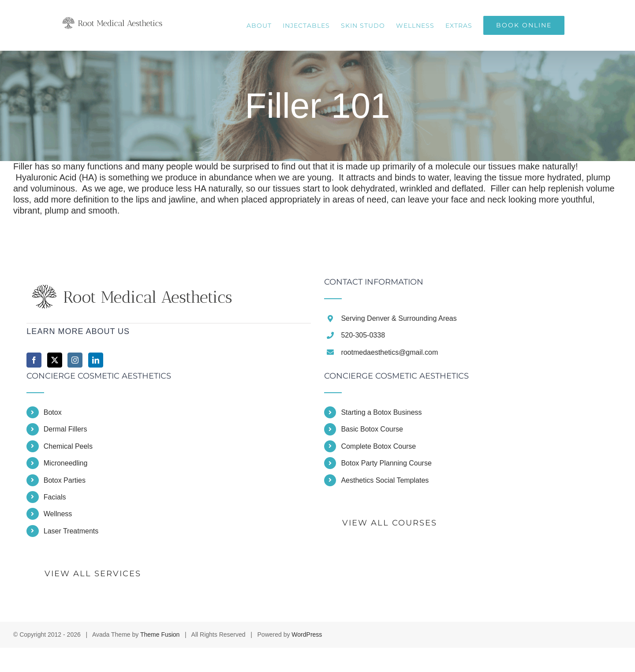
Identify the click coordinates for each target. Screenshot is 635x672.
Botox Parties (65, 480)
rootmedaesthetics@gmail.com (389, 352)
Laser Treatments (71, 531)
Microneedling (66, 463)
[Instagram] (75, 360)
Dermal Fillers (65, 429)
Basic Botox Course (372, 429)
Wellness (58, 514)
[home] (134, 283)
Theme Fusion (160, 634)
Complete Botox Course (378, 446)
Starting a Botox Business (381, 412)
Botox (53, 412)
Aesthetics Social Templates (385, 480)
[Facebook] (34, 360)
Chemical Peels (68, 446)
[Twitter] (55, 360)
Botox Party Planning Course (386, 463)
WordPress (307, 634)
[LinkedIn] (96, 360)
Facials (55, 497)
